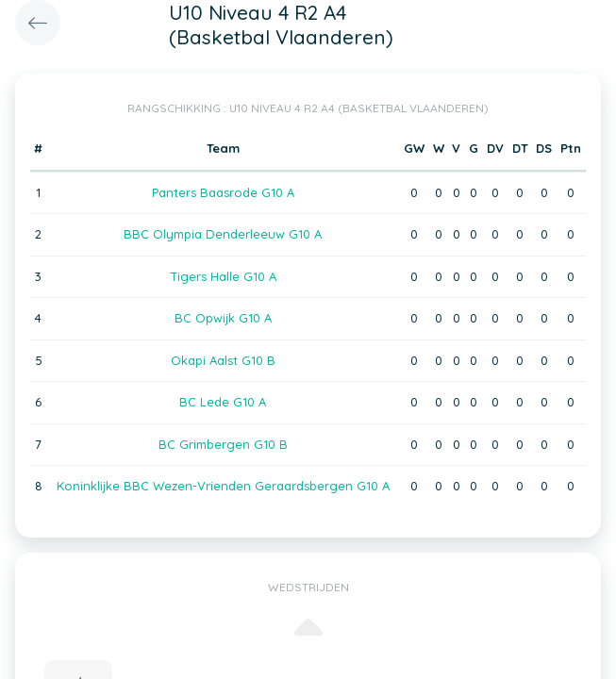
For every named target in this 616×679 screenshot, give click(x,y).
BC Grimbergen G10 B (223, 444)
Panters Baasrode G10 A (223, 192)
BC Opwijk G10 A (223, 318)
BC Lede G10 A (223, 402)
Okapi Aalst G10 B (223, 360)
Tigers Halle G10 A (223, 276)
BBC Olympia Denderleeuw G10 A (223, 234)
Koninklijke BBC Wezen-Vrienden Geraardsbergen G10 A (223, 486)
